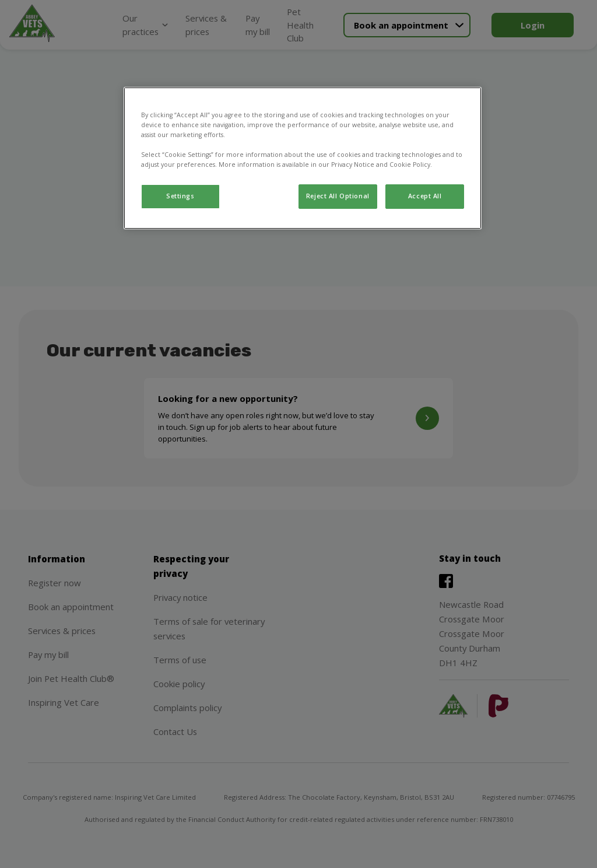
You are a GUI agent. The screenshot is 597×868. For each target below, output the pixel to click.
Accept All (425, 196)
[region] (303, 158)
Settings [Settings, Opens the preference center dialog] (180, 196)
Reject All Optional (338, 196)
